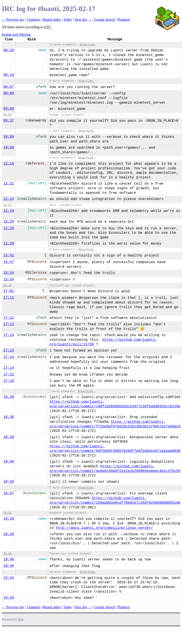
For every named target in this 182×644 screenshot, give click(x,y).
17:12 (9, 318)
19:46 (9, 559)
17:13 (9, 335)
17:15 (9, 374)
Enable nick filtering (16, 35)
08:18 (9, 50)
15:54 (9, 273)
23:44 (9, 578)
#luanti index (52, 20)
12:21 (9, 183)
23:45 (9, 598)
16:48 (7, 285)
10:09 (9, 137)
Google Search (105, 20)
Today (68, 20)
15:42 (9, 255)
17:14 (9, 350)
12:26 (9, 228)
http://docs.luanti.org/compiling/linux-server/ (104, 528)
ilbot (21, 619)
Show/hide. (88, 45)
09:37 (9, 121)
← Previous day (13, 20)
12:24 (9, 199)
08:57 (9, 87)
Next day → (83, 20)
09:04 (7, 115)
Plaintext (124, 20)
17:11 (9, 298)
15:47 (9, 262)
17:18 (9, 381)
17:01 (9, 291)
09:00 (9, 93)
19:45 (7, 554)
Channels (33, 20)
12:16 (9, 164)
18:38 (9, 397)
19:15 (7, 513)
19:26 (9, 519)
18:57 (9, 493)
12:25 (9, 222)
